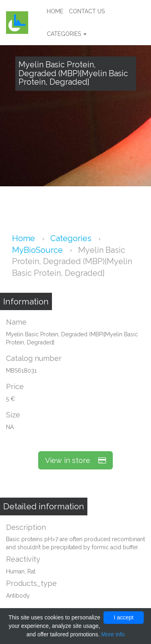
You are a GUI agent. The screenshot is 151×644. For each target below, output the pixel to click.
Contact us (87, 11)
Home (55, 11)
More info (113, 634)
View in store (75, 460)
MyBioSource (38, 250)
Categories (67, 34)
